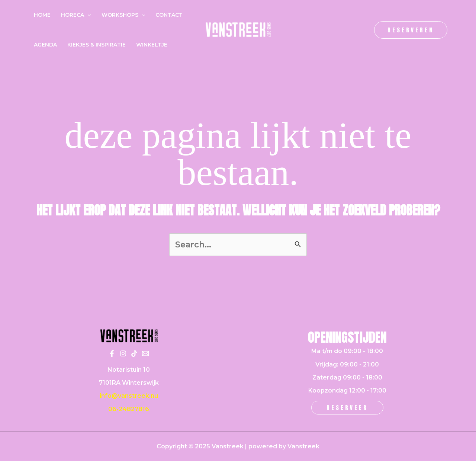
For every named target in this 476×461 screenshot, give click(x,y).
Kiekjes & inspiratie (97, 45)
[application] (87, 15)
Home (42, 15)
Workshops (123, 15)
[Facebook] (112, 353)
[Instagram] (123, 353)
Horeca (76, 15)
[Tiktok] (134, 353)
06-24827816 (129, 409)
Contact (169, 15)
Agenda (45, 45)
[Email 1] (145, 353)
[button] (411, 30)
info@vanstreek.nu (129, 396)
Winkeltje (152, 45)
